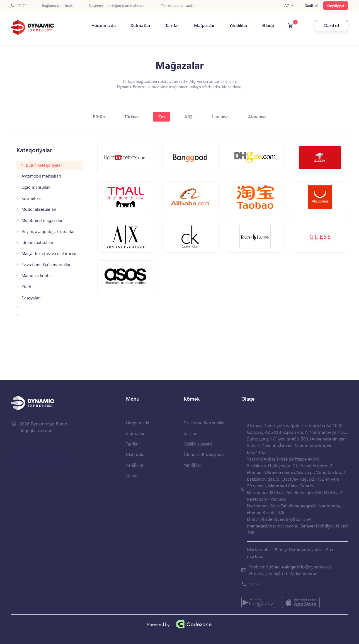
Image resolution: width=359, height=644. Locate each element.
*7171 (19, 6)
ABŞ (188, 116)
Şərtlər (190, 433)
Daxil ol (311, 6)
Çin (162, 116)
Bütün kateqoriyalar (44, 165)
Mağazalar (204, 25)
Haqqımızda (104, 25)
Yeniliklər (238, 25)
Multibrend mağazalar (42, 220)
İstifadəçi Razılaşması (204, 454)
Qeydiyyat (336, 5)
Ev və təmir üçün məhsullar (46, 265)
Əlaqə (268, 25)
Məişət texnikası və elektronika (49, 254)
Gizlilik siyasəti (198, 444)
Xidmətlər (140, 25)
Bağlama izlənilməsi (58, 6)
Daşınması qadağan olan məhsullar (117, 6)
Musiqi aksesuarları (39, 209)
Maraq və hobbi (36, 276)
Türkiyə (132, 116)
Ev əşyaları (31, 298)
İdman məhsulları (37, 242)
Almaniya (257, 116)
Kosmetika (31, 198)
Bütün (99, 116)
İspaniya (220, 116)
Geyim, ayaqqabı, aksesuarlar (48, 232)
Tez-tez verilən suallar (179, 6)
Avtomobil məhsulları (41, 176)
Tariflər (172, 25)
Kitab (26, 287)
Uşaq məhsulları (36, 187)
